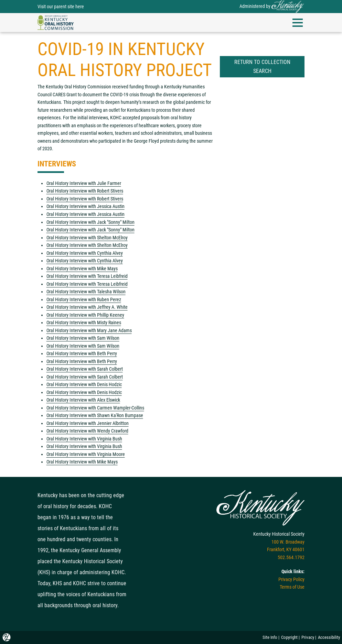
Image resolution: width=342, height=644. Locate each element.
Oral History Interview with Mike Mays (82, 269)
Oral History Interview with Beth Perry (82, 353)
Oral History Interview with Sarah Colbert (85, 369)
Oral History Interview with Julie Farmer (84, 183)
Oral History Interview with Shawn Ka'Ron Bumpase (95, 415)
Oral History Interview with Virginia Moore (86, 454)
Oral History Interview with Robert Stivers (85, 191)
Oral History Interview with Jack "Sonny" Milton (90, 222)
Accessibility (329, 637)
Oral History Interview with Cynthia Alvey (85, 253)
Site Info (270, 637)
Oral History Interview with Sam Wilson (83, 338)
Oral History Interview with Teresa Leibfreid (87, 276)
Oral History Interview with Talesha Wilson (86, 292)
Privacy (308, 637)
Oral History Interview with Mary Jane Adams (89, 330)
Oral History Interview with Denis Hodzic (84, 384)
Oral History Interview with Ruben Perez (84, 299)
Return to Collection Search (262, 67)
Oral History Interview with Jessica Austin (85, 206)
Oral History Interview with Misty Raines (84, 323)
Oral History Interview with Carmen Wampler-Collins (95, 408)
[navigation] (56, 22)
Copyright (289, 637)
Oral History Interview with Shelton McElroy (87, 238)
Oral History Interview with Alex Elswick (83, 400)
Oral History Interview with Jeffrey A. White (87, 307)
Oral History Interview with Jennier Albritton (88, 423)
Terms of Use (292, 587)
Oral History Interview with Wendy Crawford (87, 431)
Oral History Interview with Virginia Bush (84, 439)
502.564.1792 (291, 557)
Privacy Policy (291, 579)
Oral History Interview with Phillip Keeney (85, 315)
